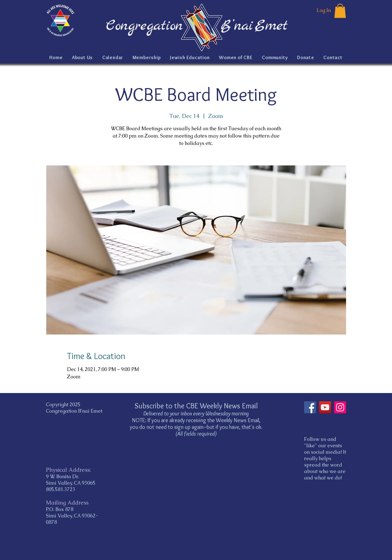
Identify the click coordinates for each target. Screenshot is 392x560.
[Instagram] (340, 407)
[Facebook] (310, 407)
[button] (340, 11)
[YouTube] (325, 407)
